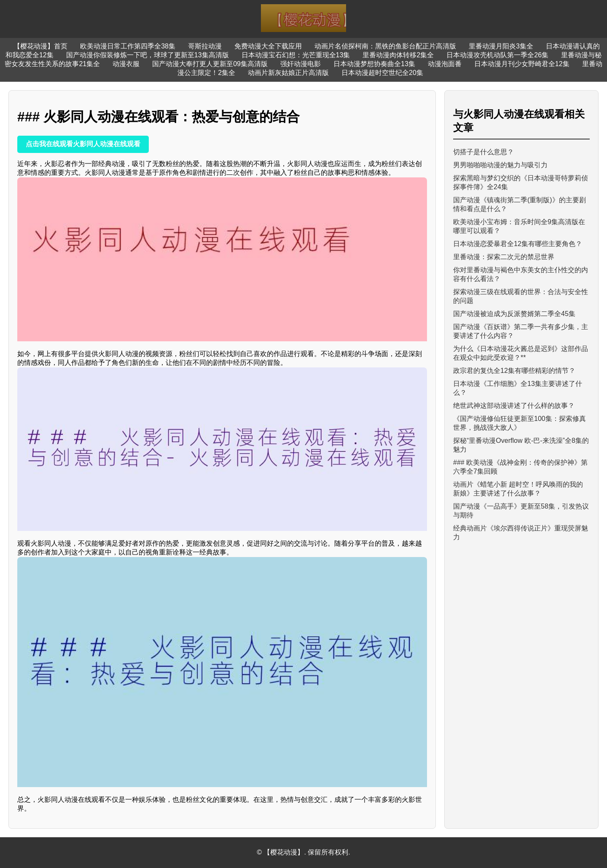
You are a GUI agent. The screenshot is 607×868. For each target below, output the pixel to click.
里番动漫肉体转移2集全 (398, 55)
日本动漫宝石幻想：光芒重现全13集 (296, 55)
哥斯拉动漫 (205, 46)
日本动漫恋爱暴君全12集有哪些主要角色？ (518, 244)
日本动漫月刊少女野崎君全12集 (522, 64)
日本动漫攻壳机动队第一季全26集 (497, 55)
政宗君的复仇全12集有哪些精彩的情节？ (514, 371)
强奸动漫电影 (301, 64)
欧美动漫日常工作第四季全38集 (128, 46)
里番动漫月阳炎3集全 (501, 46)
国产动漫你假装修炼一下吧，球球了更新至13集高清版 (148, 55)
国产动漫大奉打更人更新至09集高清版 (210, 64)
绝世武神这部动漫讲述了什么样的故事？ (514, 406)
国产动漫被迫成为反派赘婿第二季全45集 (514, 314)
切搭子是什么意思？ (483, 152)
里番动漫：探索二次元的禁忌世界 (504, 257)
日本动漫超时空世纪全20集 (382, 73)
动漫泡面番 (445, 64)
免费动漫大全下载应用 (268, 46)
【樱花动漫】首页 (40, 46)
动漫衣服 (126, 64)
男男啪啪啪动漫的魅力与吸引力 (500, 165)
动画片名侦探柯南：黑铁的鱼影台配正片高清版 (385, 46)
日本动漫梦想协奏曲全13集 (374, 64)
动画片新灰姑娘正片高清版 (288, 73)
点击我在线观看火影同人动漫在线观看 (83, 144)
